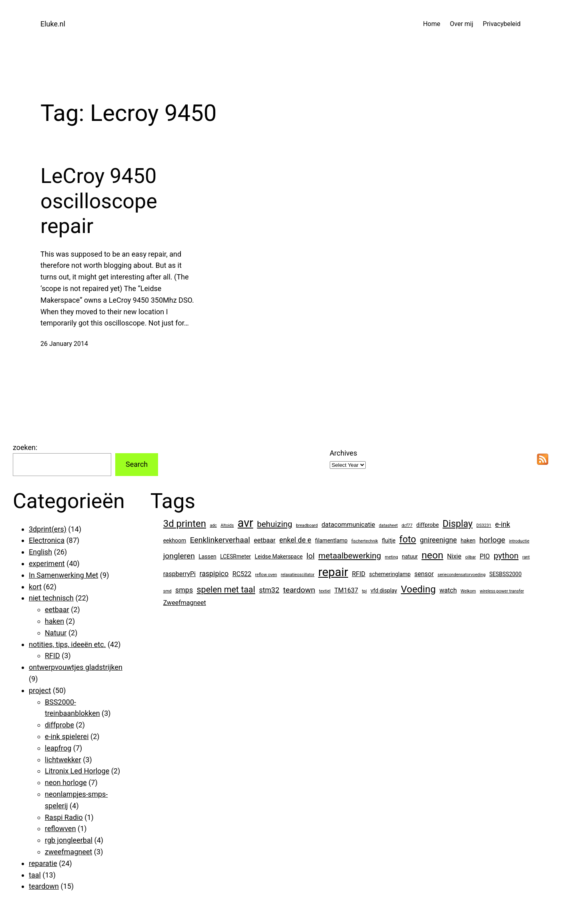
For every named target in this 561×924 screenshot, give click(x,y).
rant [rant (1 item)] (526, 557)
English (40, 552)
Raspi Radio (64, 817)
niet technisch (51, 598)
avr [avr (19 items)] (245, 523)
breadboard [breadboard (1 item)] (307, 525)
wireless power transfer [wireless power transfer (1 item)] (502, 591)
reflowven (60, 829)
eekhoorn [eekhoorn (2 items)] (175, 540)
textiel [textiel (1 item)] (325, 591)
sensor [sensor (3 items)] (424, 574)
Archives (344, 453)
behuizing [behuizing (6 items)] (274, 524)
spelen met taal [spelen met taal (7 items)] (226, 590)
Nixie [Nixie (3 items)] (454, 556)
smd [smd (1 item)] (167, 591)
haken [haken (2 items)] (468, 540)
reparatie (43, 863)
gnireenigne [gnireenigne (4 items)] (438, 540)
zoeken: (25, 447)
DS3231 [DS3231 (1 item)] (484, 525)
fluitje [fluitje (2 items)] (389, 540)
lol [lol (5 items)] (311, 556)
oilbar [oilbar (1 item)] (471, 557)
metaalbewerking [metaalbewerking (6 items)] (350, 556)
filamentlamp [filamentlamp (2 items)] (331, 540)
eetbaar (57, 610)
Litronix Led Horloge (77, 771)
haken (54, 621)
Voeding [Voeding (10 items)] (418, 589)
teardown (44, 886)
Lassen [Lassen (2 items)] (207, 556)
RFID (52, 656)
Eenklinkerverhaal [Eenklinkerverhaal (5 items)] (220, 540)
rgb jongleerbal (69, 840)
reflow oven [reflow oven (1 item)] (266, 575)
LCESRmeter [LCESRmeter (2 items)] (235, 556)
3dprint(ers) (48, 529)
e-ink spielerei (67, 736)
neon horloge (66, 782)
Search (137, 464)
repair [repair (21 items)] (333, 572)
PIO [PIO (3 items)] (485, 556)
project (40, 690)
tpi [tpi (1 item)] (365, 591)
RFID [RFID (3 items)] (359, 574)
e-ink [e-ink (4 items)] (503, 524)
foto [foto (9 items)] (408, 539)
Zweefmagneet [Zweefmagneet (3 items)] (185, 603)
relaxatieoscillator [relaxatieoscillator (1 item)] (298, 575)
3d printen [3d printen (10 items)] (185, 524)
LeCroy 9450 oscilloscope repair (99, 201)
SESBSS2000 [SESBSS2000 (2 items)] (506, 574)
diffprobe (59, 725)
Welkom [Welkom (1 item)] (468, 591)
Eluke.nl (53, 24)
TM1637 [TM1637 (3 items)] (346, 590)
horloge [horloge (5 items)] (492, 540)
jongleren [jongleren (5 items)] (179, 556)
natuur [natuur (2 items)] (410, 556)
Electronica (47, 540)
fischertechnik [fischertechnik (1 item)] (365, 541)
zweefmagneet (68, 852)
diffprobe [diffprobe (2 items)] (427, 525)
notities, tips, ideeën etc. (67, 644)
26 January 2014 (64, 344)
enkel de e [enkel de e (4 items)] (295, 540)
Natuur (56, 633)
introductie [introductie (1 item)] (519, 541)
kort (35, 587)
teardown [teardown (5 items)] (299, 590)
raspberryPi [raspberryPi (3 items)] (179, 574)
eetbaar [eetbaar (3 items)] (264, 540)
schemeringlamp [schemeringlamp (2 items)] (390, 574)
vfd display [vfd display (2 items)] (384, 591)
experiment (47, 563)
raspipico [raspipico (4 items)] (214, 573)
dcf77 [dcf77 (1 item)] (407, 525)
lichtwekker (63, 760)
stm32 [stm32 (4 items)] (269, 590)
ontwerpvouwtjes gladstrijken (76, 667)
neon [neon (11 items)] (432, 555)
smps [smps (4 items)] (184, 590)
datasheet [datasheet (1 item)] (388, 525)
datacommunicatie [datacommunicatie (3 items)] (349, 525)
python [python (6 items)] (506, 556)
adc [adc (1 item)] (213, 525)
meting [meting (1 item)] (392, 557)
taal (35, 875)
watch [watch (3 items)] (448, 590)
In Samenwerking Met (63, 575)
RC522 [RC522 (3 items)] (242, 574)
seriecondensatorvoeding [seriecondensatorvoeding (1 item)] (461, 575)
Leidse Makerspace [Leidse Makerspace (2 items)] (279, 556)
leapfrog (58, 748)
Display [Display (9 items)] (458, 524)
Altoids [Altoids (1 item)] (227, 525)
